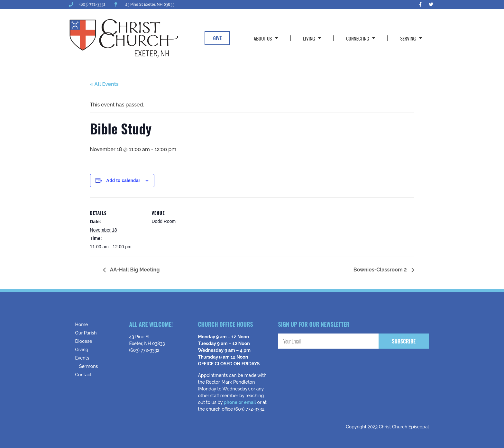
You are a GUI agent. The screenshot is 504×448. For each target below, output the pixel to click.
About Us (266, 38)
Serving (411, 38)
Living (312, 38)
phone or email (240, 402)
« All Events (104, 84)
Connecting (361, 38)
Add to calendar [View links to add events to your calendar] (123, 180)
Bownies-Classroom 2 (381, 270)
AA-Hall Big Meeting (134, 270)
